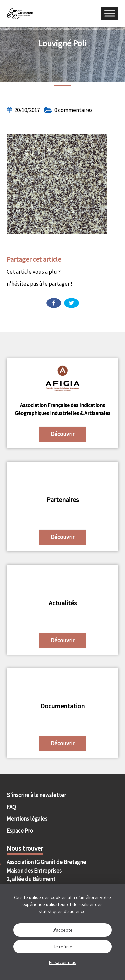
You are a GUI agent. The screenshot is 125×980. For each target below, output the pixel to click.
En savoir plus (63, 962)
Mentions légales (27, 819)
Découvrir (62, 434)
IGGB (20, 13)
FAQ (11, 807)
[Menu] (110, 13)
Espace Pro (20, 831)
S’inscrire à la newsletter (36, 795)
